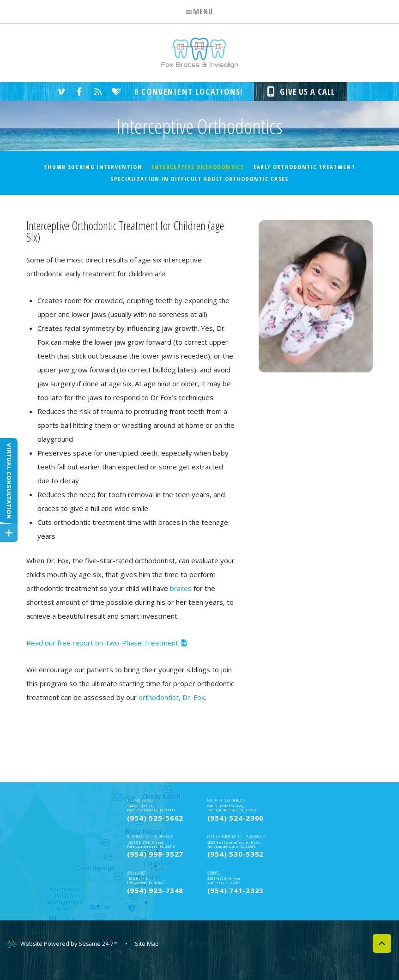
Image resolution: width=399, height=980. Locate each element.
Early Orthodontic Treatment (304, 167)
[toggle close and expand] (9, 532)
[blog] (96, 91)
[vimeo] (59, 91)
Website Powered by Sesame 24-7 (64, 957)
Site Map (150, 957)
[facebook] (78, 91)
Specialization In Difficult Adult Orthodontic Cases (199, 179)
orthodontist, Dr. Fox (172, 697)
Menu (199, 12)
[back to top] (382, 957)
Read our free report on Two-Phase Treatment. (106, 643)
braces (181, 588)
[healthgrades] (115, 91)
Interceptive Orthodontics (198, 167)
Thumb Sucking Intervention (93, 167)
